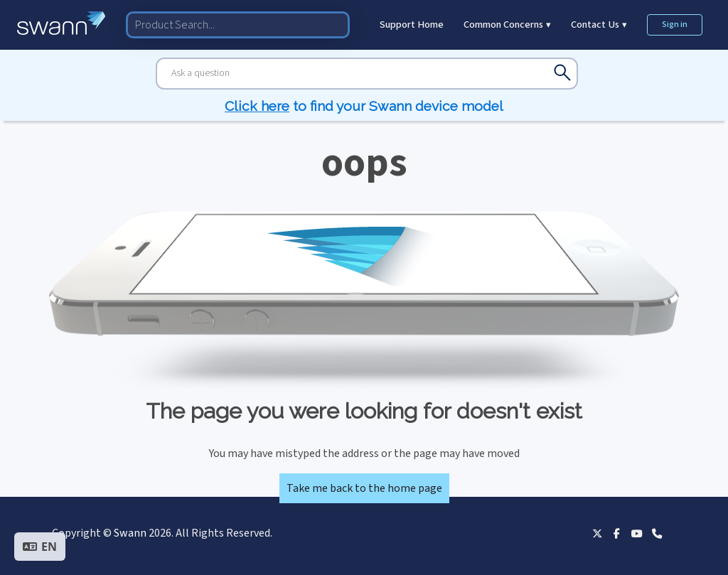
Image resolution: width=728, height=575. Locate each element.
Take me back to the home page (364, 488)
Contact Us (599, 25)
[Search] (367, 74)
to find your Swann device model (364, 106)
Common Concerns (507, 25)
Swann (130, 533)
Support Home (412, 25)
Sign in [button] (675, 25)
